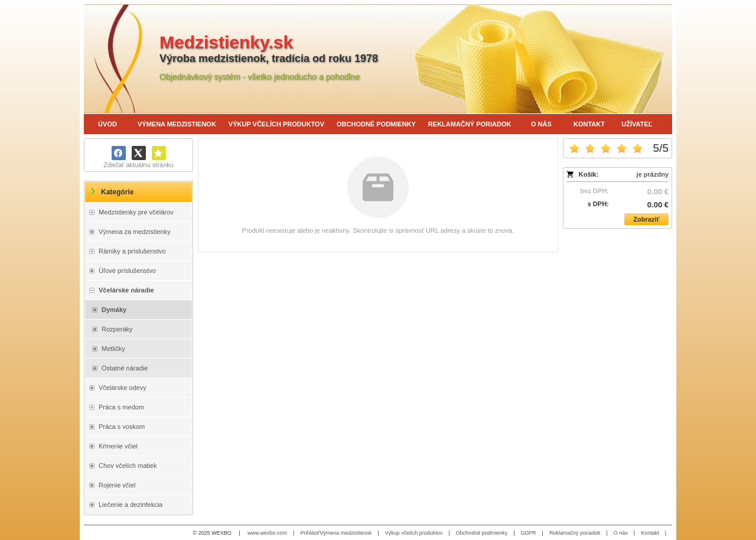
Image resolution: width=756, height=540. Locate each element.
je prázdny (653, 174)
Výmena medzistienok (346, 533)
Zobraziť (646, 219)
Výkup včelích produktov (414, 533)
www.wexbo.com (267, 533)
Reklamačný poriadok (575, 533)
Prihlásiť (310, 533)
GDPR (529, 533)
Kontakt (650, 533)
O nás (621, 533)
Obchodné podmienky (482, 533)
